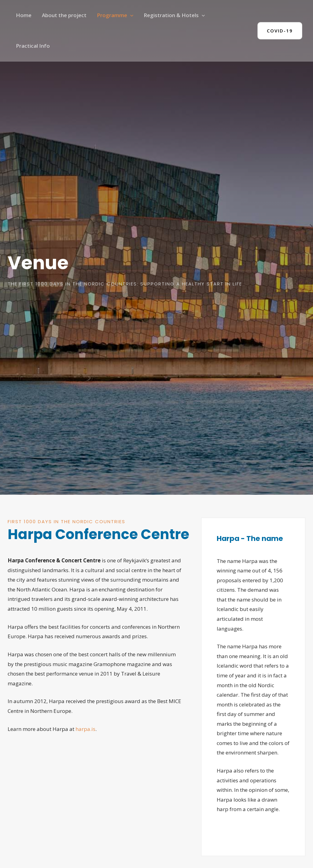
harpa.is (85, 729)
